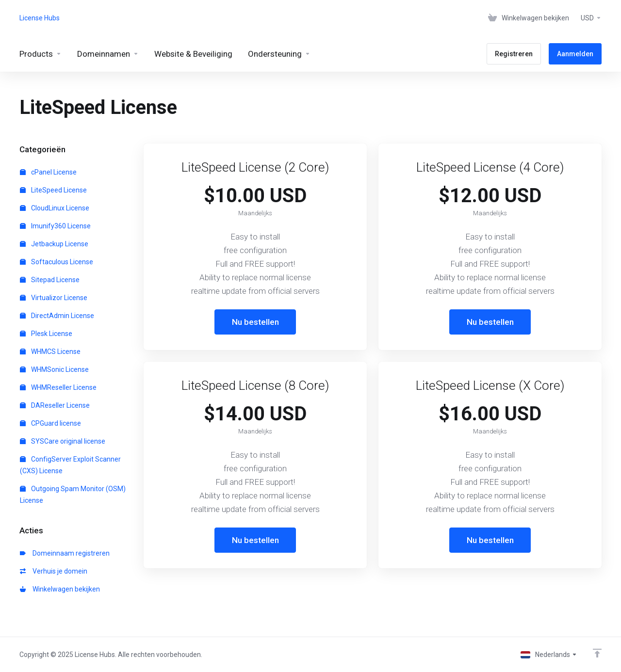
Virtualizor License (54, 298)
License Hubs (40, 18)
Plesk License (46, 334)
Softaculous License (57, 262)
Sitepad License (50, 280)
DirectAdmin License (57, 316)
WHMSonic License (54, 369)
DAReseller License (55, 405)
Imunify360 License (55, 226)
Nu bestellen (255, 322)
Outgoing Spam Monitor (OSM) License (73, 495)
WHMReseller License (58, 387)
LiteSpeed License (53, 190)
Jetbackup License (54, 244)
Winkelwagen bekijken (60, 589)
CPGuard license (50, 423)
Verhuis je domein (54, 571)
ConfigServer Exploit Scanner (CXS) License (70, 465)
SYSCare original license (63, 441)
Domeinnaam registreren (65, 553)
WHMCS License (50, 352)
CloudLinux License (55, 208)
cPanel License (48, 172)
